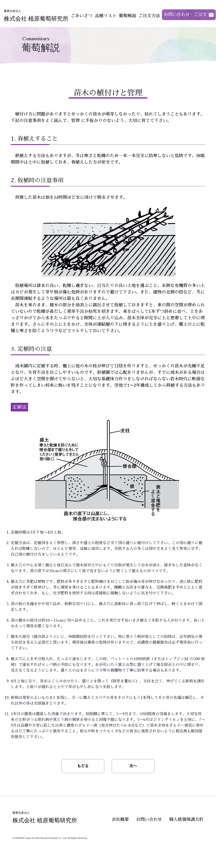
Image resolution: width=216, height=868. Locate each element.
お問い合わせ (149, 819)
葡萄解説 (127, 16)
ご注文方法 (149, 16)
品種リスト (106, 16)
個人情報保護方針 (186, 819)
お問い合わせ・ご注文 (185, 15)
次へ (133, 766)
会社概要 (120, 819)
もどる (83, 766)
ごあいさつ (82, 16)
